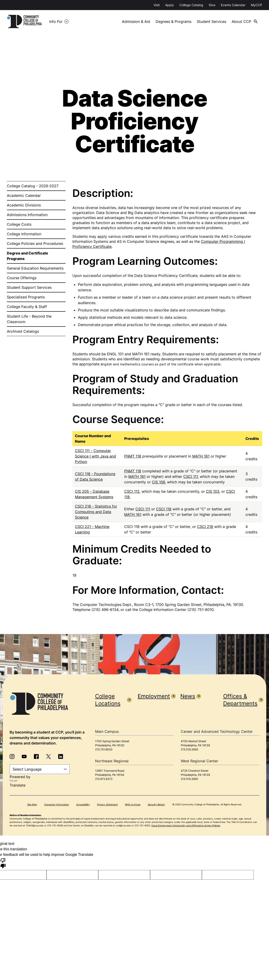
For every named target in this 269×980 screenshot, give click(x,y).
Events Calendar (233, 5)
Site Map (32, 804)
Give (212, 5)
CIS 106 (158, 482)
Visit (157, 5)
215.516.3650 (189, 749)
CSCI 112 (132, 491)
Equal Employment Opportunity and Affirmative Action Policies (186, 825)
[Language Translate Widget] (40, 769)
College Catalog (191, 5)
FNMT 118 (133, 456)
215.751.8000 (104, 749)
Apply (170, 5)
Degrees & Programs (173, 21)
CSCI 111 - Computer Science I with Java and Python (95, 456)
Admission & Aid (136, 21)
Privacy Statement (107, 804)
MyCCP (257, 5)
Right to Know (133, 804)
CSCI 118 (164, 509)
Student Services (211, 21)
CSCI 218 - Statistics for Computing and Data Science (96, 512)
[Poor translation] (3, 863)
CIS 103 (213, 491)
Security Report (156, 804)
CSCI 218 (205, 527)
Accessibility (83, 804)
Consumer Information (57, 804)
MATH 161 (201, 456)
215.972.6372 (104, 779)
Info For (56, 21)
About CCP (241, 21)
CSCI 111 (191, 477)
